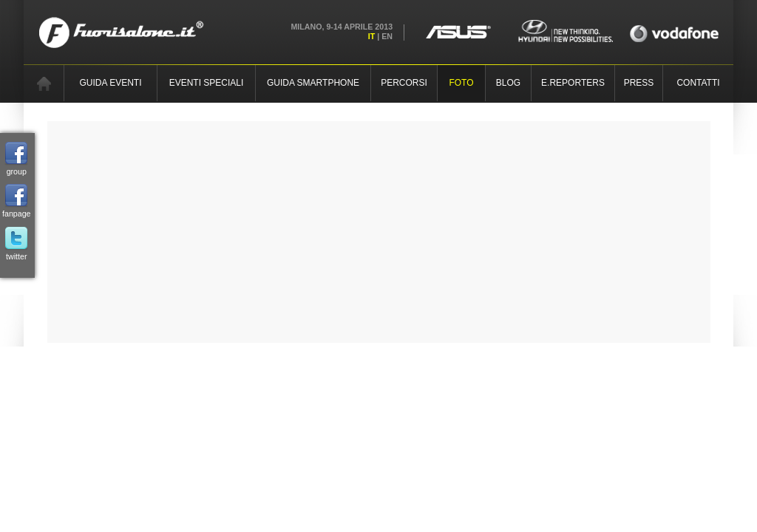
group (16, 159)
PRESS (639, 83)
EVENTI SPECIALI (207, 83)
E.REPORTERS (573, 83)
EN (387, 36)
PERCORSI (404, 83)
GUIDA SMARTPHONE (313, 83)
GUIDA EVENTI (110, 83)
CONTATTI (698, 83)
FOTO (461, 83)
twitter (16, 244)
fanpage (17, 201)
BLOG (508, 83)
